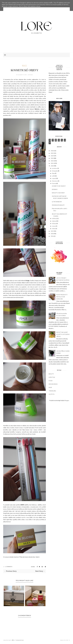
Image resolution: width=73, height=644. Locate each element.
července (55, 181)
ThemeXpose (20, 640)
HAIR (50, 387)
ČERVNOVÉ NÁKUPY (58, 205)
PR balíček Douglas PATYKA (12, 603)
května (54, 218)
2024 (52, 156)
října (53, 173)
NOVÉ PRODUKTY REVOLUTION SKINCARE (62, 297)
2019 (52, 231)
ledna (54, 229)
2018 (52, 234)
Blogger (67, 400)
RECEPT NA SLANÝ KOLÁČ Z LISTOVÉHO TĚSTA (63, 334)
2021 (52, 163)
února (54, 226)
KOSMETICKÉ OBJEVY (59, 186)
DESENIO (55, 189)
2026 (52, 151)
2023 (52, 158)
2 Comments (9, 567)
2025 (52, 153)
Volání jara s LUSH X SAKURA (34, 603)
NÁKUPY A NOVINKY (58, 193)
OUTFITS (52, 394)
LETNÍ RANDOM (57, 202)
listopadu (55, 171)
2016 (52, 236)
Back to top (65, 640)
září (53, 176)
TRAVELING (52, 391)
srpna (54, 178)
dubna (54, 221)
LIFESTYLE (52, 377)
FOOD (51, 381)
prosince (55, 168)
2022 (52, 161)
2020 (52, 166)
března (54, 223)
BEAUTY (24, 65)
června (54, 183)
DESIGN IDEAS (53, 384)
